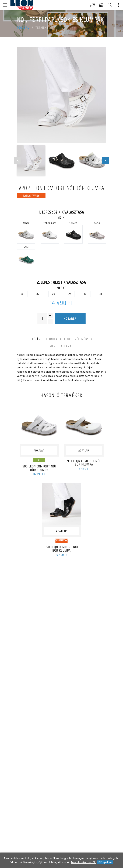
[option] (62, 95)
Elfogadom (105, 862)
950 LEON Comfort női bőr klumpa (61, 549)
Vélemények (84, 339)
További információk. (83, 862)
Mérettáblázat (61, 346)
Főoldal (23, 28)
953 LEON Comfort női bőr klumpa (84, 463)
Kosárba (70, 319)
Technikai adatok (58, 339)
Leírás (35, 339)
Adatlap (39, 451)
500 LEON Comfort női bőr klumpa (39, 468)
